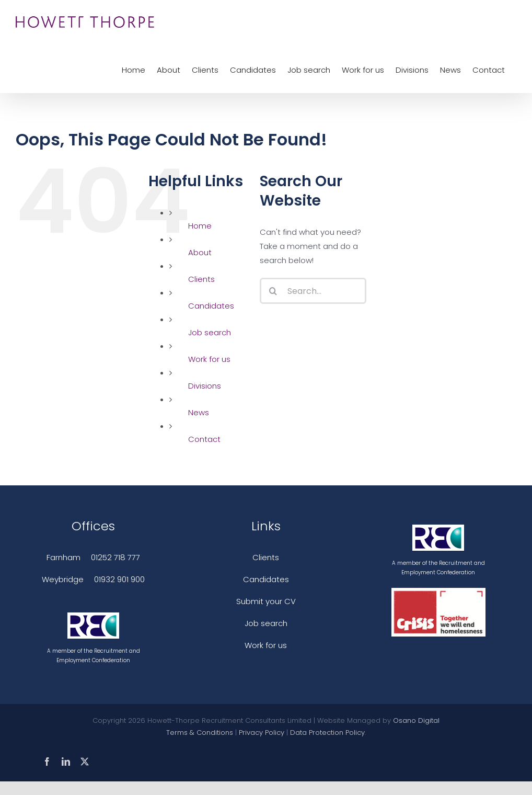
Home (200, 226)
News (199, 412)
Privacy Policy (262, 732)
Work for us (209, 359)
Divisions (205, 386)
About (200, 252)
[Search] (273, 291)
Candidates (211, 306)
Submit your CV (266, 601)
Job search (210, 332)
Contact (204, 439)
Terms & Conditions (200, 732)
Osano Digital (416, 720)
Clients (201, 279)
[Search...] (313, 291)
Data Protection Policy (327, 732)
